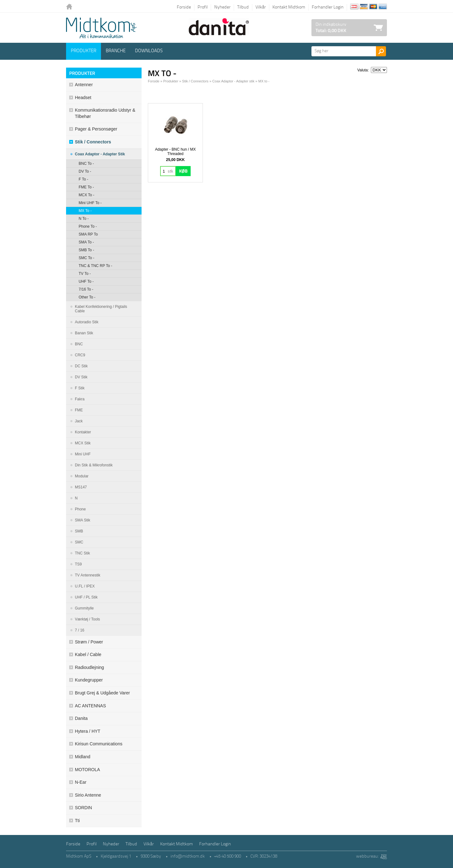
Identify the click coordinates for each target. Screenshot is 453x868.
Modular (82, 476)
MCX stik (83, 443)
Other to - (87, 297)
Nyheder (222, 7)
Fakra (80, 399)
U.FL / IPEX (85, 586)
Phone (80, 509)
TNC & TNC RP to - (95, 266)
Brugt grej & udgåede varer (102, 693)
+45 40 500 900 (228, 857)
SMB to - (86, 250)
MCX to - (87, 195)
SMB (79, 531)
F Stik (80, 388)
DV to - (85, 171)
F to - (83, 179)
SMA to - (86, 242)
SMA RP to (88, 234)
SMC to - (87, 258)
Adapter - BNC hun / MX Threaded (175, 152)
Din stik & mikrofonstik (94, 465)
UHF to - (86, 281)
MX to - (85, 211)
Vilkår (261, 7)
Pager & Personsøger (96, 129)
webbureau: (367, 857)
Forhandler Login (328, 7)
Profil (203, 7)
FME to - (86, 187)
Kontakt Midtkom (289, 7)
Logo (101, 28)
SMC (79, 542)
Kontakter (83, 432)
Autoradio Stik (87, 322)
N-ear (81, 782)
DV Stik (81, 377)
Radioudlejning (89, 667)
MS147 (81, 487)
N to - (84, 219)
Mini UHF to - (90, 203)
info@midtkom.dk (188, 857)
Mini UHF (83, 454)
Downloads (149, 51)
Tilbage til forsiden (71, 7)
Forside (184, 7)
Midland (83, 757)
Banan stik (84, 333)
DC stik (81, 366)
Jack (79, 421)
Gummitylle (84, 608)
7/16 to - (86, 289)
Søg (381, 51)
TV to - (85, 274)
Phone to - (88, 226)
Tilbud (243, 7)
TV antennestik (88, 575)
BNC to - (86, 164)
